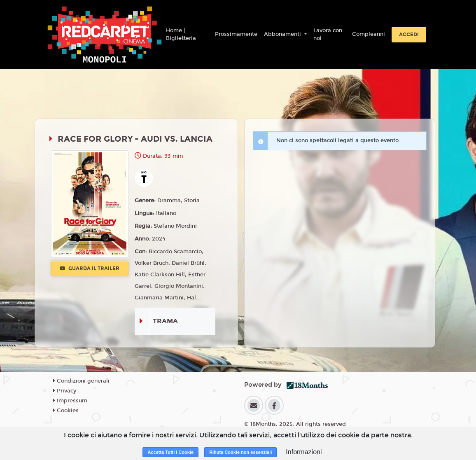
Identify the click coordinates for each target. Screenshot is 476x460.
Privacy (65, 391)
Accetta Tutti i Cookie (170, 452)
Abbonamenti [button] (283, 34)
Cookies (66, 411)
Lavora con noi (328, 35)
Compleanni (369, 34)
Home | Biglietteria (181, 35)
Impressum (70, 401)
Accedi (409, 35)
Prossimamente (236, 34)
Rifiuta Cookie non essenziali (240, 452)
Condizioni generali (81, 381)
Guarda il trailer (90, 269)
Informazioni (304, 452)
